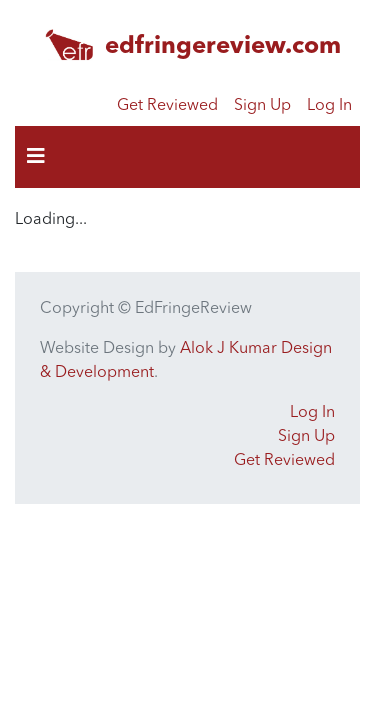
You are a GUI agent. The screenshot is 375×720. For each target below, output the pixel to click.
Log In (329, 106)
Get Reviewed (167, 106)
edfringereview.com (223, 47)
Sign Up (262, 106)
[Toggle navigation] (36, 157)
